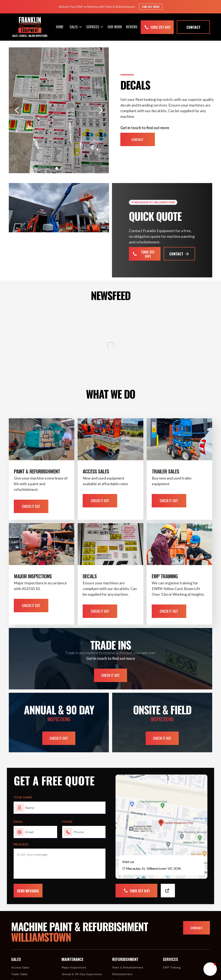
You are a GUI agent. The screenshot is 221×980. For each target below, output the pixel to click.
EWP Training (172, 967)
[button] (76, 27)
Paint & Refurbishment (128, 967)
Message (21, 844)
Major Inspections (74, 967)
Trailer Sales (19, 974)
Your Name (23, 797)
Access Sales (20, 967)
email (18, 822)
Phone (67, 822)
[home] (30, 27)
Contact (137, 139)
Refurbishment (122, 974)
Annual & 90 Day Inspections (82, 974)
